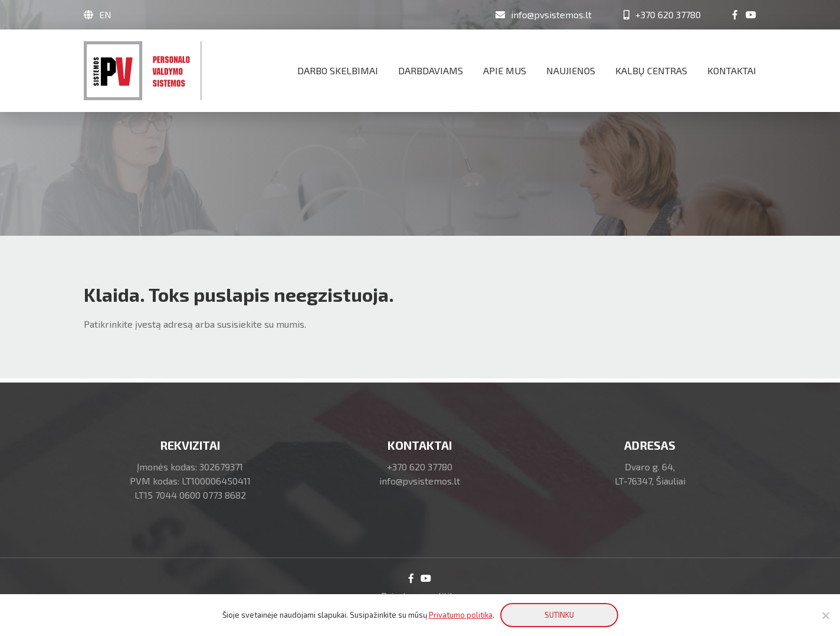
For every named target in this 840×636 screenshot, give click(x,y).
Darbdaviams (431, 70)
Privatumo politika (461, 615)
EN (105, 14)
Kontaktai (732, 70)
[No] (825, 615)
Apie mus (505, 70)
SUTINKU (559, 615)
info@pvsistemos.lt (420, 481)
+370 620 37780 (420, 467)
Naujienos (571, 70)
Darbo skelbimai (338, 70)
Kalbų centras (651, 70)
